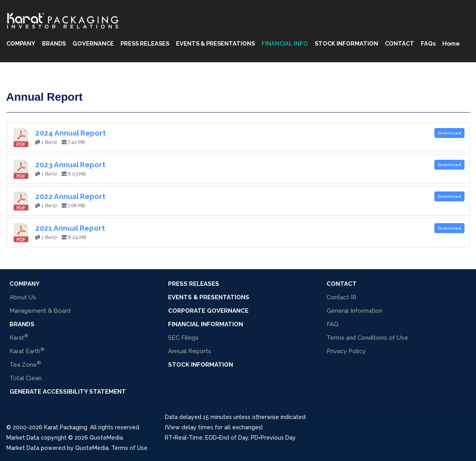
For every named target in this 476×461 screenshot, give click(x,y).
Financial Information (206, 324)
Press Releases (194, 284)
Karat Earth (27, 351)
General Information (355, 311)
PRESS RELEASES (145, 43)
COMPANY (21, 43)
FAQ (333, 324)
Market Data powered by (41, 448)
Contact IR (341, 297)
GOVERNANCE (93, 43)
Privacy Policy (346, 351)
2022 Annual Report (70, 196)
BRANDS (54, 43)
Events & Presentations (209, 297)
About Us (23, 297)
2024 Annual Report (71, 133)
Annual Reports (190, 351)
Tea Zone (25, 364)
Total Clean (26, 378)
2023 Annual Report (70, 165)
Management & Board (40, 311)
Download (450, 133)
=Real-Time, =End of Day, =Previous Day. (231, 438)
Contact (342, 284)
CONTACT (400, 43)
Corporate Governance (208, 311)
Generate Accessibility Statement (68, 392)
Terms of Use (129, 448)
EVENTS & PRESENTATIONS (215, 43)
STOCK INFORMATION (346, 43)
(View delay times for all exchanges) (214, 427)
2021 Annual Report (70, 228)
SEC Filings (183, 338)
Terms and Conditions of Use (367, 338)
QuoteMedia (105, 438)
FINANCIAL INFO (285, 43)
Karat (19, 337)
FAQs (428, 43)
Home (451, 43)
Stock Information (201, 365)
